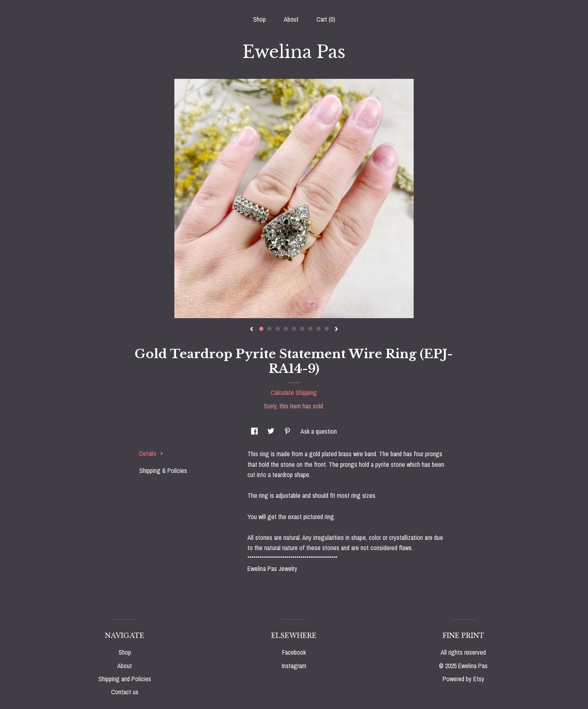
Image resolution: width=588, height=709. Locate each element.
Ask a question (319, 431)
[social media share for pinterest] (288, 431)
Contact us (125, 692)
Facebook (294, 652)
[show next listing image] (336, 330)
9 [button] (327, 329)
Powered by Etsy (463, 679)
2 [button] (269, 329)
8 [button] (318, 329)
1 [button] (261, 329)
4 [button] (286, 329)
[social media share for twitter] (272, 431)
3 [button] (278, 329)
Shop (259, 19)
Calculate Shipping (294, 392)
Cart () (326, 19)
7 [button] (310, 329)
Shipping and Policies (125, 679)
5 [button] (294, 329)
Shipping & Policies (163, 470)
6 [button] (302, 329)
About (291, 19)
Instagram (294, 666)
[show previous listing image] (252, 330)
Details (151, 453)
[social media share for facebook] (255, 431)
